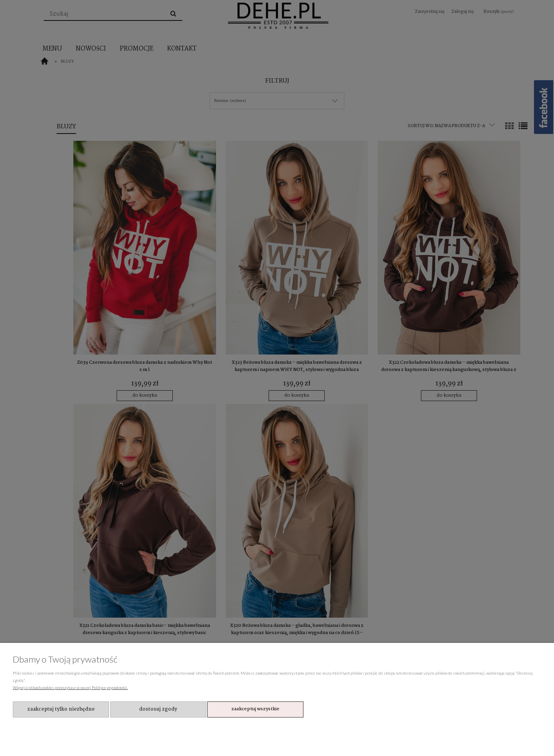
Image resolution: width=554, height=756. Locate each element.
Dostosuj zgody (158, 709)
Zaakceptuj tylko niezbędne (61, 709)
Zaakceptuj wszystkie (255, 709)
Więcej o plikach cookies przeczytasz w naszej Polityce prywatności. (70, 687)
